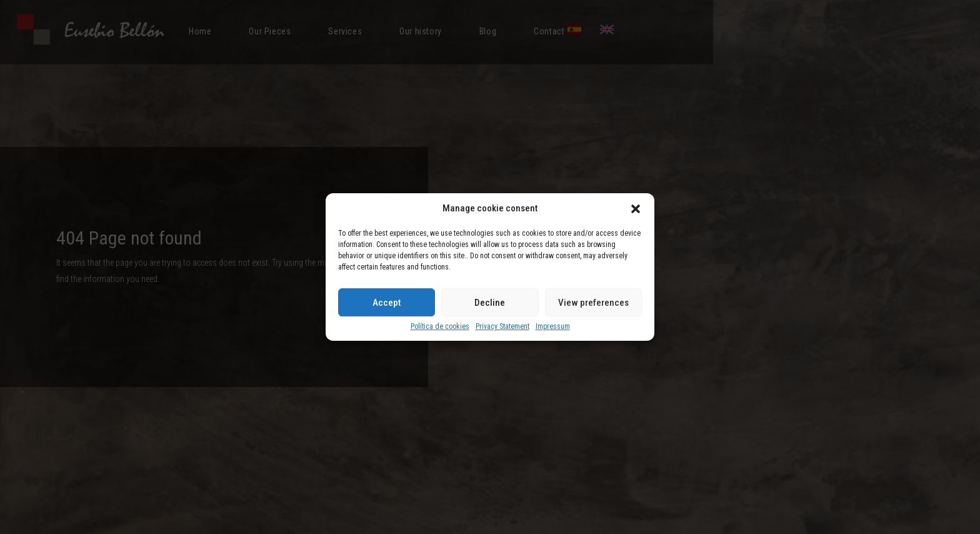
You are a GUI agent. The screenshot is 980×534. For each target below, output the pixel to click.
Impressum (553, 327)
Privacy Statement (502, 327)
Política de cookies (440, 327)
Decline (490, 303)
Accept (387, 303)
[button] (636, 209)
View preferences (593, 303)
